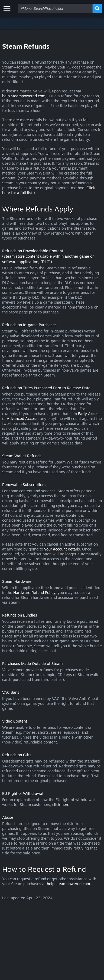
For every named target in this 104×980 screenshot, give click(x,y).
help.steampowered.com (24, 96)
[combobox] (55, 8)
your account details (62, 549)
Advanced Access (22, 419)
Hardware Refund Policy (34, 592)
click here (61, 805)
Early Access (89, 414)
